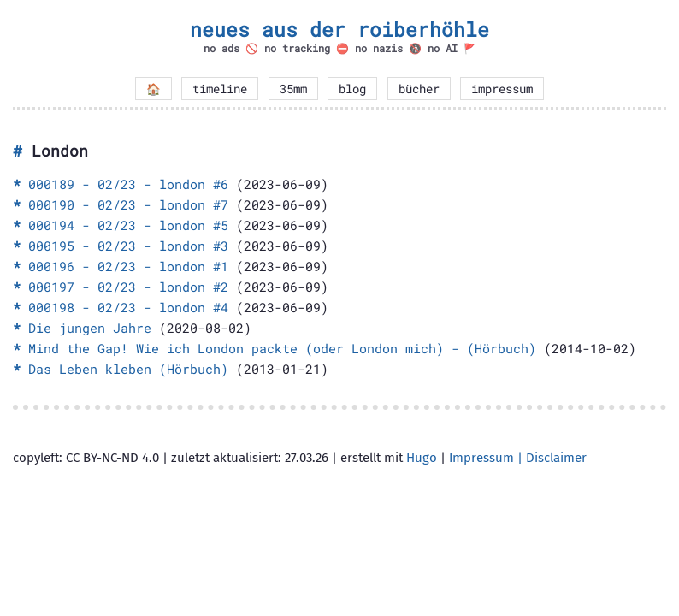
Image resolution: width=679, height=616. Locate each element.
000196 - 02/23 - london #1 (128, 266)
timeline (220, 89)
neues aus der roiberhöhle (339, 29)
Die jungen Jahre (90, 328)
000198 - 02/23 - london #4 (128, 307)
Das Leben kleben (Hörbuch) (128, 369)
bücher (419, 89)
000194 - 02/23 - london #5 (128, 225)
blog (352, 89)
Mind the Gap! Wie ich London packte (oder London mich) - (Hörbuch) (282, 348)
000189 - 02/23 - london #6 (128, 184)
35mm (293, 89)
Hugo (422, 458)
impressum (502, 89)
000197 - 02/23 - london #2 (128, 287)
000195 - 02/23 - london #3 (128, 246)
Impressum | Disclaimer (518, 458)
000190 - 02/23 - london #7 (128, 204)
